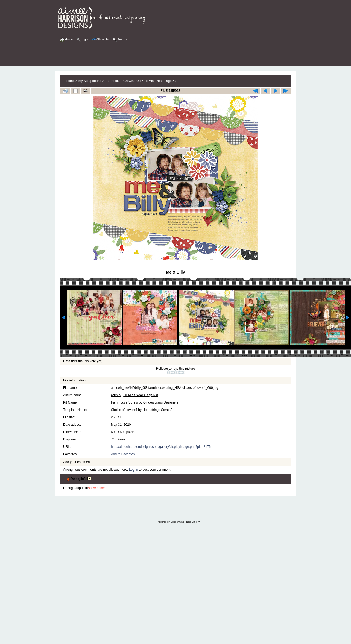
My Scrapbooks (90, 81)
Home (70, 81)
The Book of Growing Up (123, 81)
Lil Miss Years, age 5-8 (161, 81)
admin (116, 395)
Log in (134, 470)
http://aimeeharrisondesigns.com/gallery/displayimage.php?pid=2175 (161, 447)
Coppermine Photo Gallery (185, 522)
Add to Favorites (123, 454)
